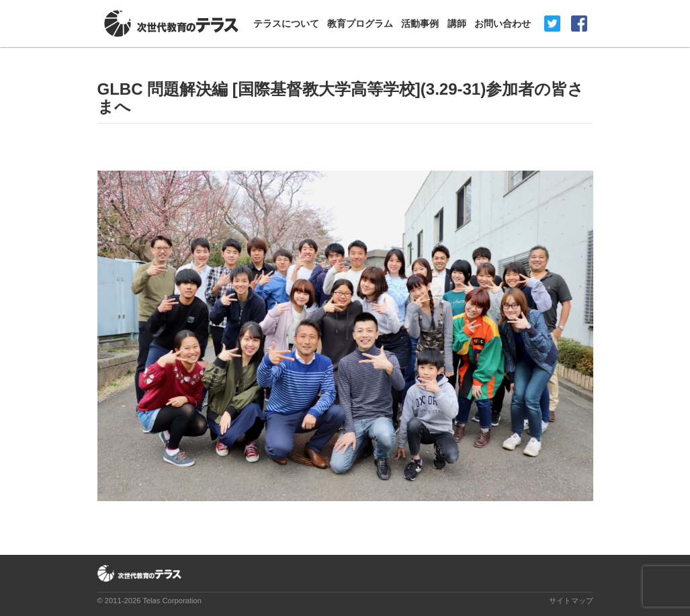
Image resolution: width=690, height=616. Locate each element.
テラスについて (286, 24)
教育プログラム (360, 24)
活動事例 (420, 24)
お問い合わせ (503, 24)
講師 (457, 24)
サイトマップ (571, 601)
